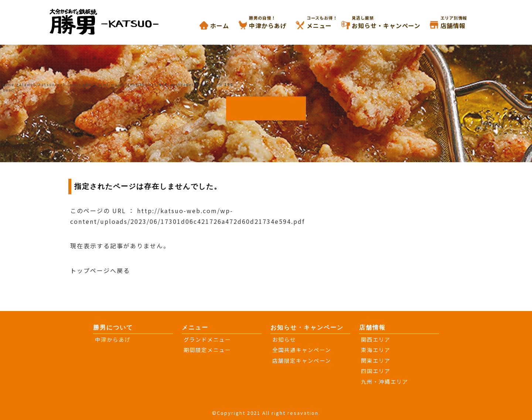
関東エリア (376, 360)
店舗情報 (462, 22)
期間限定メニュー (207, 350)
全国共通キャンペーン (302, 350)
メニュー (328, 22)
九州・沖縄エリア (385, 381)
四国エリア (376, 371)
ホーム (220, 25)
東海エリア (376, 350)
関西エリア (376, 339)
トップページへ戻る (100, 270)
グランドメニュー (207, 339)
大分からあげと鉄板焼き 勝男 (112, 21)
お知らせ (284, 339)
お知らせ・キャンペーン (395, 22)
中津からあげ (277, 22)
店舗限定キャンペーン (302, 360)
